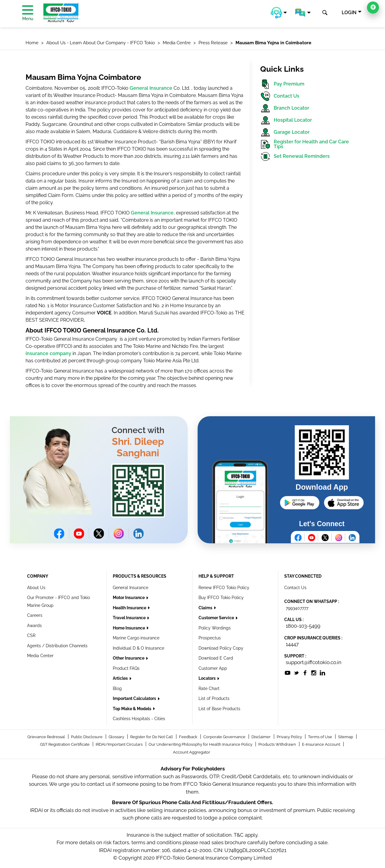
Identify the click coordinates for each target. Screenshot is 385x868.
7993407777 (297, 608)
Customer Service (217, 618)
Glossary (117, 737)
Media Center (40, 656)
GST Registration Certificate (65, 744)
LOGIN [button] (349, 12)
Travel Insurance (130, 618)
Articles (121, 678)
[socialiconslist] (288, 672)
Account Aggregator (192, 752)
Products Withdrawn (278, 744)
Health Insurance (130, 608)
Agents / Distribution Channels (57, 646)
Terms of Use (320, 737)
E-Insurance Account (322, 744)
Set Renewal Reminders (295, 156)
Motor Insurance (129, 598)
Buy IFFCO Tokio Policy (221, 598)
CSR (31, 635)
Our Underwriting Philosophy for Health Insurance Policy (201, 744)
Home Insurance (129, 628)
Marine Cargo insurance (136, 638)
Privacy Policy (290, 737)
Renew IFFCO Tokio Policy (224, 588)
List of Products (214, 698)
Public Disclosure (87, 737)
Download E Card (216, 658)
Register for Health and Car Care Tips (305, 144)
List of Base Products (219, 709)
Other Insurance (129, 658)
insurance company (48, 353)
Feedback (189, 737)
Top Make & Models (132, 709)
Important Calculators (135, 698)
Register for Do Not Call (152, 737)
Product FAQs (126, 668)
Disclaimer (262, 737)
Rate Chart (209, 688)
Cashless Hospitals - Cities (139, 719)
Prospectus (210, 638)
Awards (34, 626)
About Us (36, 588)
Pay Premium (282, 84)
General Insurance (151, 88)
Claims (206, 608)
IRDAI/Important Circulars (120, 744)
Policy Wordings (215, 628)
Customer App (213, 668)
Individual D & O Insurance (139, 648)
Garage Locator (285, 132)
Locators (208, 678)
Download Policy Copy (221, 648)
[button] (279, 13)
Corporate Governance (225, 737)
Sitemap (346, 737)
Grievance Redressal (47, 737)
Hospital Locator (286, 120)
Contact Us (280, 96)
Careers (35, 615)
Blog (117, 688)
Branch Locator (285, 108)
